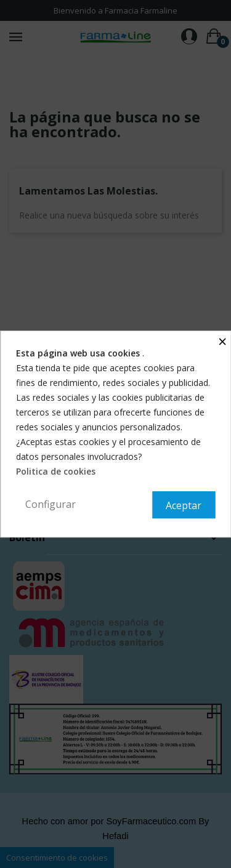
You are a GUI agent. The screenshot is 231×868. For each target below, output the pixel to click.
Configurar (51, 504)
